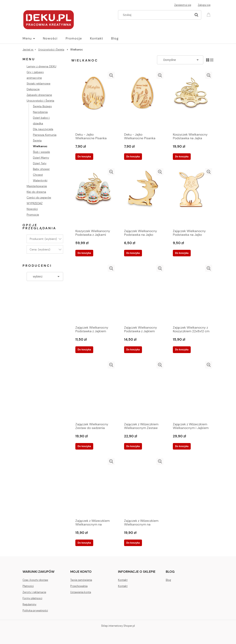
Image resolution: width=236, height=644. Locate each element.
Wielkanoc (40, 146)
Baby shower (41, 169)
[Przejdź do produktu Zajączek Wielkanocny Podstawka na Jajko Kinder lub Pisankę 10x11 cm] (142, 197)
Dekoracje (33, 89)
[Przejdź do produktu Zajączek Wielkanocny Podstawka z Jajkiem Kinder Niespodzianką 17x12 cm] (142, 294)
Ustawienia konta (81, 592)
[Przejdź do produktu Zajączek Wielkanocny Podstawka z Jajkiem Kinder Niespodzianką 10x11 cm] (94, 294)
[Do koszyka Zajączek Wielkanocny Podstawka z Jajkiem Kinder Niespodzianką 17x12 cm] (133, 350)
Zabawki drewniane (39, 95)
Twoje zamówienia (81, 580)
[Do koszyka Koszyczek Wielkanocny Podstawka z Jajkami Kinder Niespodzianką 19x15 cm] (84, 253)
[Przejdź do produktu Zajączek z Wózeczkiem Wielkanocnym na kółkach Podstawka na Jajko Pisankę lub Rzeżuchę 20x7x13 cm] (94, 487)
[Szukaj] (196, 15)
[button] (111, 75)
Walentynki (40, 180)
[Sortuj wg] (180, 60)
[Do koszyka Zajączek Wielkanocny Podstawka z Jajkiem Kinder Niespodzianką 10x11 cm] (84, 350)
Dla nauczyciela (43, 129)
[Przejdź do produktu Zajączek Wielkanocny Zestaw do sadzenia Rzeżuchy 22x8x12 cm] (94, 391)
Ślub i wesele (41, 152)
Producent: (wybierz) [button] (43, 239)
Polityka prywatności (35, 611)
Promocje (33, 215)
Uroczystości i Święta (40, 101)
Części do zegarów (39, 197)
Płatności (28, 586)
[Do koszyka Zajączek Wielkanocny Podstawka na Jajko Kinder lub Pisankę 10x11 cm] (133, 253)
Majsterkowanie (37, 186)
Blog (168, 580)
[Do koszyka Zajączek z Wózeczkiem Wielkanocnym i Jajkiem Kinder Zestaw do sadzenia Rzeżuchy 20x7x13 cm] (182, 446)
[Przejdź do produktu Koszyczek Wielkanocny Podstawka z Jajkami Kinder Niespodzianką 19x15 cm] (94, 197)
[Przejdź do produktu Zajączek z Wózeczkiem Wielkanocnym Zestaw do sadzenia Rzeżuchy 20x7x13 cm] (142, 391)
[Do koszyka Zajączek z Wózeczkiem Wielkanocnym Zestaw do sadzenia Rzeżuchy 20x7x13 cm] (133, 446)
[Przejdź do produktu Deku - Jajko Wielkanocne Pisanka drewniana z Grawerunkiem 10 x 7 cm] (94, 101)
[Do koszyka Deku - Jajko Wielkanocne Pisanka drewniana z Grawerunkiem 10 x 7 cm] (84, 157)
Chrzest (38, 175)
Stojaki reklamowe (38, 83)
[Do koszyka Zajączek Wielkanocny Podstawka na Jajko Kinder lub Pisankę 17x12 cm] (182, 253)
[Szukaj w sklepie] (156, 15)
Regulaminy (29, 604)
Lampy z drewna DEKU (41, 66)
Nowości (32, 209)
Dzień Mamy (41, 158)
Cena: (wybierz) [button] (40, 249)
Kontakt (123, 580)
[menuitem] (33, 38)
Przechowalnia (79, 586)
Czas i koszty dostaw (35, 580)
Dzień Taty (40, 163)
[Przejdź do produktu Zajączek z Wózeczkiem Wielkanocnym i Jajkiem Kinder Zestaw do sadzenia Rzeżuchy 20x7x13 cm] (191, 391)
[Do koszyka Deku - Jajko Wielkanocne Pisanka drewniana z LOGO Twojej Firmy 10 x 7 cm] (133, 157)
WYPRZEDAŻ (35, 203)
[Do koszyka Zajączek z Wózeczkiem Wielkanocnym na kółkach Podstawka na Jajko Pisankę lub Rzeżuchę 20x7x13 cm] (84, 543)
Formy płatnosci (32, 598)
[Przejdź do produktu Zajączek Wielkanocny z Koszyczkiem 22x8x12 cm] (191, 294)
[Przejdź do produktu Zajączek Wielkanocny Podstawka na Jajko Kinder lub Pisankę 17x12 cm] (191, 197)
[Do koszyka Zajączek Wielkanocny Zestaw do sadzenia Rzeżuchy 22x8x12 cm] (84, 446)
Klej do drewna (36, 192)
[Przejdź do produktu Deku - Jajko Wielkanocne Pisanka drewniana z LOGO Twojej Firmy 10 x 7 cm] (142, 101)
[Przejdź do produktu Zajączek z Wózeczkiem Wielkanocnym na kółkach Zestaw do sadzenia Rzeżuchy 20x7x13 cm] (142, 487)
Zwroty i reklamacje (34, 592)
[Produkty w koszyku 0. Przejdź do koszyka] (209, 14)
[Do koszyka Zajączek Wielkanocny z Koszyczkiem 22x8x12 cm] (182, 350)
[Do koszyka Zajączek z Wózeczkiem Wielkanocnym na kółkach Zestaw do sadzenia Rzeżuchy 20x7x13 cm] (133, 543)
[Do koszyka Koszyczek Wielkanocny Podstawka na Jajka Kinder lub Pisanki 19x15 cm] (182, 157)
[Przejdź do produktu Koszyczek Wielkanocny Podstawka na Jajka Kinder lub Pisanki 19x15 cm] (191, 101)
